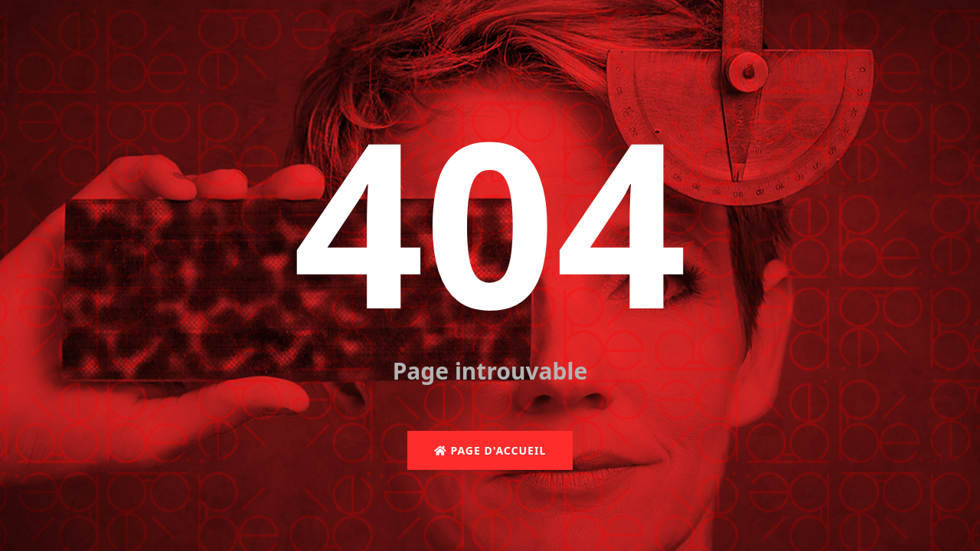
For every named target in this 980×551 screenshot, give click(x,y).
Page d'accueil (490, 450)
